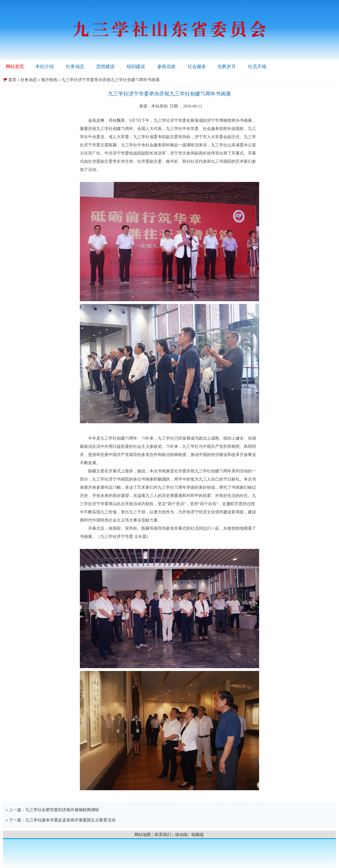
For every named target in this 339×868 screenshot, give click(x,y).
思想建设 (105, 67)
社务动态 (75, 67)
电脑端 (197, 835)
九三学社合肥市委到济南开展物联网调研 (62, 810)
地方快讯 (49, 80)
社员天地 (257, 67)
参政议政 (166, 67)
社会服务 (197, 67)
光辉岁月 (227, 67)
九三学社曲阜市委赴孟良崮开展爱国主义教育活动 (70, 820)
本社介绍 (45, 67)
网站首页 (15, 67)
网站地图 (143, 835)
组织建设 (136, 67)
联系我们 (163, 835)
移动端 (181, 835)
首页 (10, 80)
